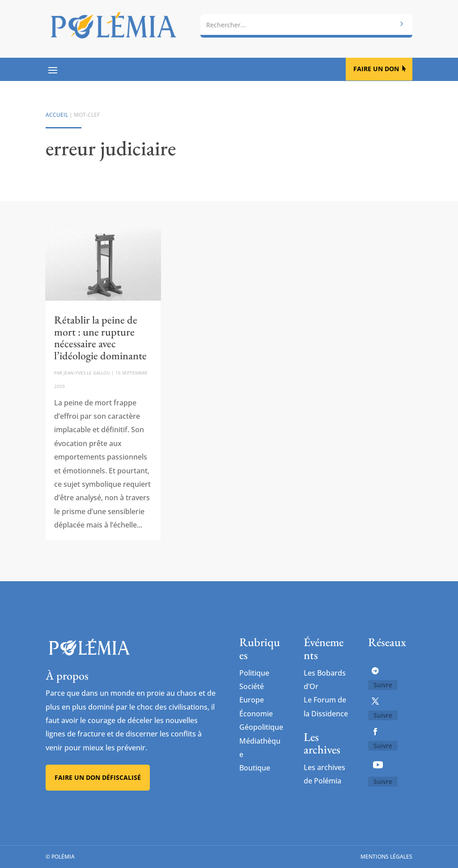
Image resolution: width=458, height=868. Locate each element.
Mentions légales (386, 857)
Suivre (383, 685)
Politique (254, 673)
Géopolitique (261, 727)
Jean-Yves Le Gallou (87, 373)
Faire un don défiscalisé (98, 777)
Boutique (255, 768)
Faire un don (376, 69)
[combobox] (306, 25)
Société (252, 686)
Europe (252, 700)
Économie (256, 714)
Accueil (57, 115)
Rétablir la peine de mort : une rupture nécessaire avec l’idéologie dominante (100, 337)
